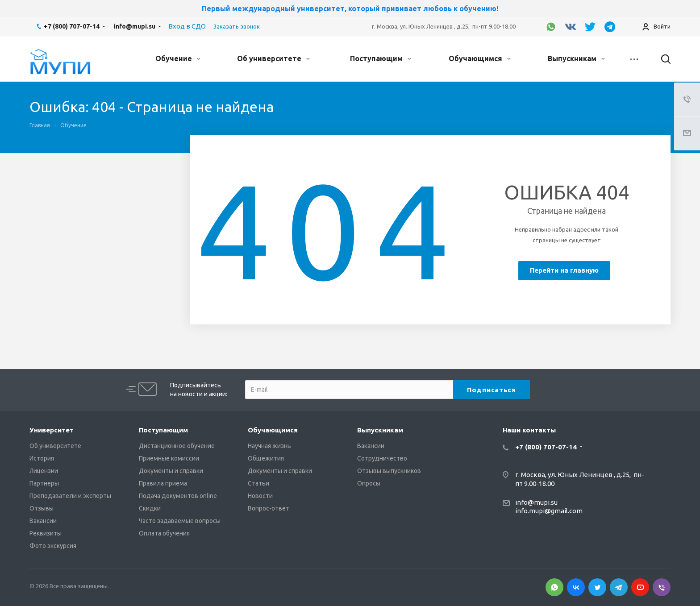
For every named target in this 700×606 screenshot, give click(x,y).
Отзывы (42, 508)
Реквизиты (46, 533)
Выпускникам (576, 58)
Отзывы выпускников (389, 471)
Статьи (258, 483)
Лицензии (44, 471)
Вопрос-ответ (269, 508)
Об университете (273, 58)
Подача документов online (178, 496)
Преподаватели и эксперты (70, 496)
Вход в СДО (187, 26)
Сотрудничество (382, 458)
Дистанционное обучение (177, 446)
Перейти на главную (564, 270)
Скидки (150, 508)
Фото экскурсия (53, 546)
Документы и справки (171, 471)
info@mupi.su (135, 26)
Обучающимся (480, 58)
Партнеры (44, 483)
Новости (260, 496)
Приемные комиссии (169, 458)
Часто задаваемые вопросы (180, 521)
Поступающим (381, 58)
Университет (52, 430)
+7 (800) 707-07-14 (72, 26)
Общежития (266, 458)
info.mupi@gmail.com (549, 511)
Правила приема (163, 483)
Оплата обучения (164, 533)
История (42, 458)
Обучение (178, 58)
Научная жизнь (269, 446)
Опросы (369, 483)
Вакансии (43, 521)
